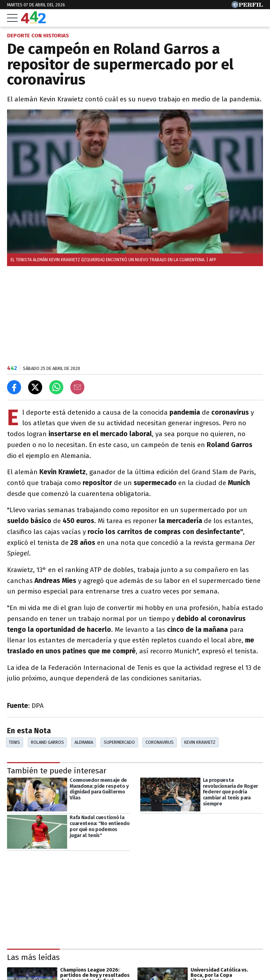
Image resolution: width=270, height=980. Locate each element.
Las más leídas (33, 957)
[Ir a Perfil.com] (247, 6)
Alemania (84, 742)
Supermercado (119, 742)
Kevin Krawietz (200, 742)
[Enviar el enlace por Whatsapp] (56, 387)
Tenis (14, 742)
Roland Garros (47, 742)
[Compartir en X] (35, 387)
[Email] (77, 387)
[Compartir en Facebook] (14, 387)
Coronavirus (160, 742)
